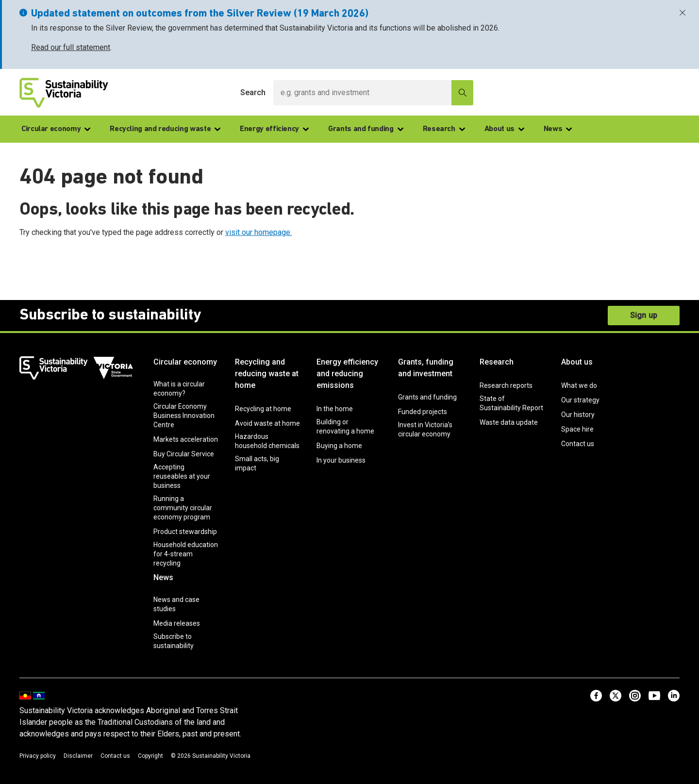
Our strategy (580, 400)
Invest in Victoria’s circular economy (425, 429)
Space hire (577, 429)
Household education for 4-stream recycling (186, 554)
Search (253, 92)
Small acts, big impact (257, 463)
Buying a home (339, 446)
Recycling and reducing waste (165, 129)
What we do (579, 385)
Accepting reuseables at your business (182, 476)
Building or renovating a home (345, 426)
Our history (578, 415)
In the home (335, 409)
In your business (341, 460)
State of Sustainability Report (511, 403)
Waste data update (509, 422)
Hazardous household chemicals (267, 441)
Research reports (506, 385)
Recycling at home (263, 409)
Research (444, 129)
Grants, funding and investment (426, 368)
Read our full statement (71, 47)
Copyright (150, 756)
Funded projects (423, 412)
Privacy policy (38, 756)
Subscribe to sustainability (174, 641)
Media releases (177, 623)
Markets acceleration (186, 439)
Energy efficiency (274, 129)
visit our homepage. (258, 232)
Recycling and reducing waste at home (267, 374)
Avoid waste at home (267, 423)
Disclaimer (78, 756)
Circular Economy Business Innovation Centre (184, 416)
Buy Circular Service (184, 454)
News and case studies (176, 604)
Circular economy (56, 129)
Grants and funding (366, 129)
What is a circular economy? (179, 389)
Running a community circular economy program (183, 508)
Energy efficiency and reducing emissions (347, 374)
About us (504, 129)
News (558, 129)
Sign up (644, 315)
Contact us (578, 444)
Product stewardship (185, 532)
